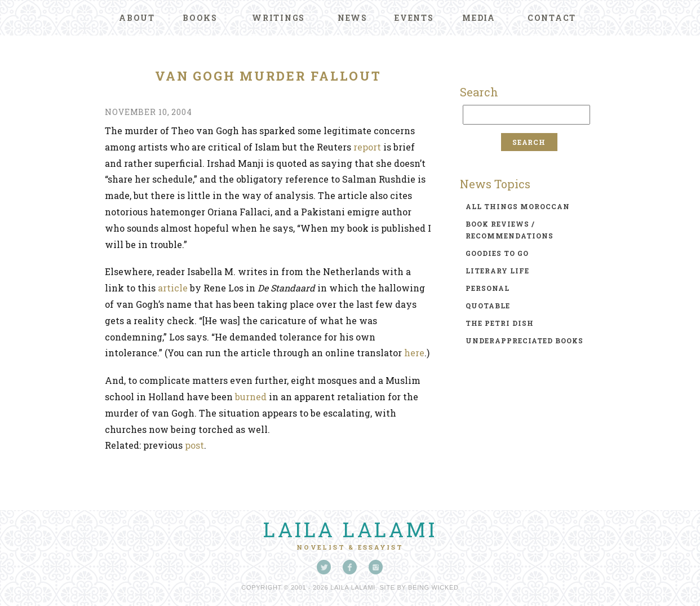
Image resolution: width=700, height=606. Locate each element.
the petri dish (500, 323)
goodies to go (497, 253)
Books (200, 18)
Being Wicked (433, 587)
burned (251, 397)
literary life (497, 271)
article (173, 288)
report (367, 147)
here (414, 353)
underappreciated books (524, 340)
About (137, 18)
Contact (552, 18)
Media (479, 18)
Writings (278, 18)
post (194, 445)
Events (414, 18)
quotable (488, 306)
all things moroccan (518, 206)
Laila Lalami (350, 529)
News (353, 18)
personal (488, 288)
